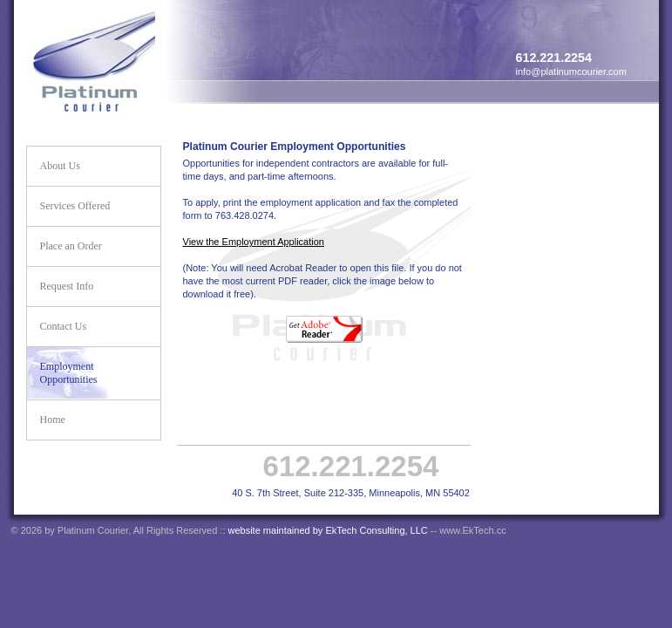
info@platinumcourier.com (571, 72)
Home (53, 420)
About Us (60, 166)
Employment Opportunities (69, 373)
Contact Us (64, 326)
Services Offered (75, 206)
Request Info (67, 286)
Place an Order (71, 246)
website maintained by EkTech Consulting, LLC (328, 530)
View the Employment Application (254, 242)
